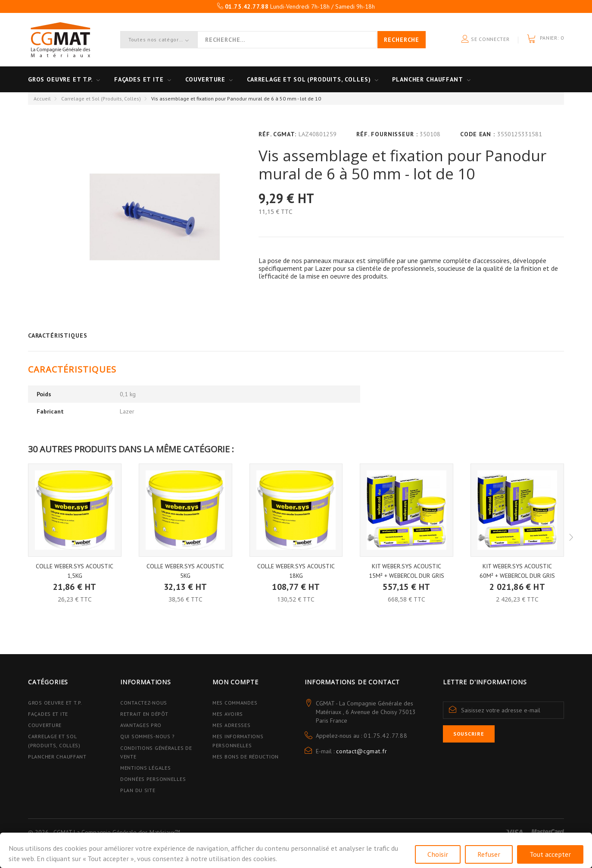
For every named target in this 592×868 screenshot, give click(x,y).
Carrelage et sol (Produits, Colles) (309, 79)
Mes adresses (232, 725)
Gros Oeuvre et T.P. (55, 703)
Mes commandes (235, 703)
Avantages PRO (141, 725)
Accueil (42, 99)
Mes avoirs (228, 714)
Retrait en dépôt (144, 714)
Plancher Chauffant (427, 79)
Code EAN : (477, 134)
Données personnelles (153, 779)
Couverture (205, 79)
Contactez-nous (144, 703)
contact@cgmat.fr (361, 751)
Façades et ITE (139, 79)
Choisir (438, 854)
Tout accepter (550, 854)
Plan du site (138, 790)
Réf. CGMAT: (277, 134)
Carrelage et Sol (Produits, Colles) (101, 99)
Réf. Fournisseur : (387, 134)
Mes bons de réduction (246, 757)
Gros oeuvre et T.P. (60, 79)
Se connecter (485, 39)
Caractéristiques (58, 335)
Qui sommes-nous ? (148, 736)
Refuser (489, 854)
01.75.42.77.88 (386, 736)
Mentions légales (146, 768)
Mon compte (235, 682)
